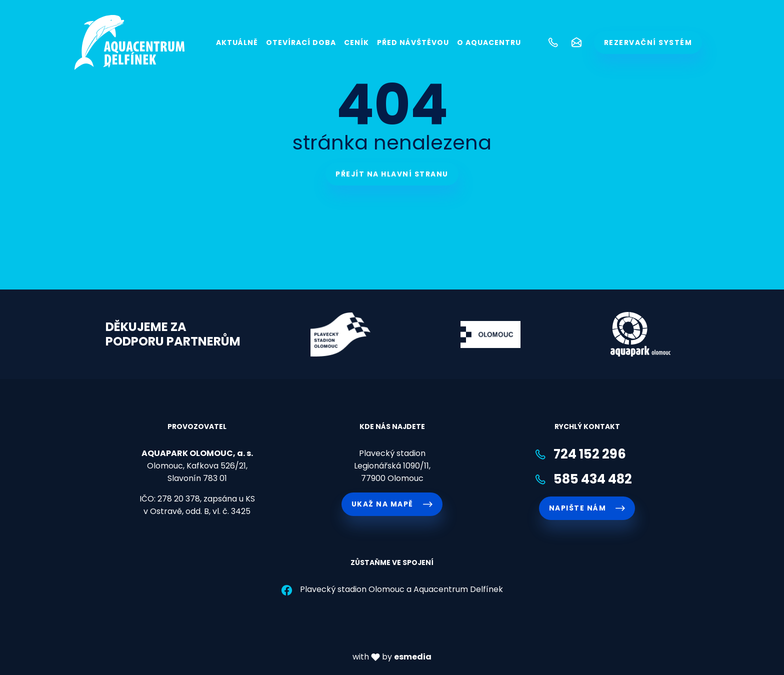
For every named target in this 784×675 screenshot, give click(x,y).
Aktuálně (237, 42)
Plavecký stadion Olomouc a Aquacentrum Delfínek (392, 589)
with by (392, 657)
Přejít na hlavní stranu (392, 174)
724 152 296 (580, 454)
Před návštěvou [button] (413, 42)
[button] (552, 42)
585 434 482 (583, 479)
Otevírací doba (301, 42)
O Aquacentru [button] (489, 42)
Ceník (356, 42)
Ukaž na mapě (392, 504)
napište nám (587, 508)
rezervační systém (648, 42)
